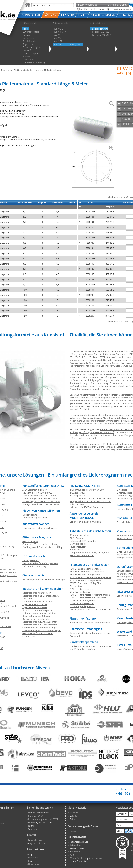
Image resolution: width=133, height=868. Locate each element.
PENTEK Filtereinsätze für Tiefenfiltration (90, 595)
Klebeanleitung (30, 515)
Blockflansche (76, 550)
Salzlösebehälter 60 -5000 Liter (37, 601)
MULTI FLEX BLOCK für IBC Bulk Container (90, 498)
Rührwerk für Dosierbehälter (37, 619)
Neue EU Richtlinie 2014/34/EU (37, 493)
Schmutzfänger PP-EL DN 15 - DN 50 (40, 498)
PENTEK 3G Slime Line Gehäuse (85, 569)
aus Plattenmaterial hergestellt (25, 70)
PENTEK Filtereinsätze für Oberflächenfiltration (82, 590)
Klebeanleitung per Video (35, 518)
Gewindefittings (125, 496)
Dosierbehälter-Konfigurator (36, 593)
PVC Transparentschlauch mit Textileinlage (43, 579)
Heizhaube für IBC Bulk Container (86, 507)
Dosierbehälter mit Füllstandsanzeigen (41, 630)
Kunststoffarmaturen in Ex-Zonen (39, 496)
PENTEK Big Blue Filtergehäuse (85, 574)
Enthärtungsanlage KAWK (82, 606)
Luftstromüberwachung (34, 566)
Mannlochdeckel (78, 544)
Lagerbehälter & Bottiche (35, 604)
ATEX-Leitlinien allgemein (35, 490)
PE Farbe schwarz (53, 70)
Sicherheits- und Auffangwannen (39, 610)
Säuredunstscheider (79, 535)
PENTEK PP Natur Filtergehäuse (85, 580)
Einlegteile (122, 490)
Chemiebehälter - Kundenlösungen (40, 628)
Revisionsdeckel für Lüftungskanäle (40, 563)
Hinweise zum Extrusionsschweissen (40, 528)
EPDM (8, 626)
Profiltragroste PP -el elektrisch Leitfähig (42, 547)
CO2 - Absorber (77, 538)
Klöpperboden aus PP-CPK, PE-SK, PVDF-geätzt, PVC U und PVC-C (90, 554)
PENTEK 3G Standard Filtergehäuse (87, 572)
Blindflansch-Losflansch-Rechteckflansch (90, 622)
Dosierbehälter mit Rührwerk (37, 616)
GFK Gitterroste (30, 541)
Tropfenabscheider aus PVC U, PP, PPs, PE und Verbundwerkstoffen (90, 648)
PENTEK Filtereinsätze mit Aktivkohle (88, 598)
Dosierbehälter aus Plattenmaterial (40, 625)
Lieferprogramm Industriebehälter (39, 613)
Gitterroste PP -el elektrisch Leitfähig (40, 544)
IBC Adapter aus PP (79, 496)
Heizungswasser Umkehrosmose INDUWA (90, 609)
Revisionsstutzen (78, 547)
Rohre (4, 70)
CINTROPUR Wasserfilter (82, 603)
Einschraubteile (124, 493)
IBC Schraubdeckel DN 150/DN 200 (87, 490)
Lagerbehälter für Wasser (35, 607)
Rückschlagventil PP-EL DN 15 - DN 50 (41, 501)
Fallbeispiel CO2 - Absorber (83, 541)
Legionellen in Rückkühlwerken (85, 522)
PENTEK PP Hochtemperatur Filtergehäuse (90, 577)
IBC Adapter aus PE (79, 493)
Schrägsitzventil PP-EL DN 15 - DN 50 (40, 504)
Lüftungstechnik (30, 560)
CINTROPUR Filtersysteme (82, 601)
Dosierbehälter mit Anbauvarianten (40, 622)
